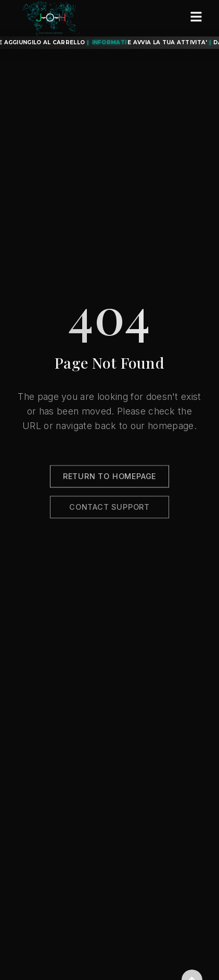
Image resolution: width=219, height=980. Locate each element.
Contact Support (109, 508)
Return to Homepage (109, 478)
